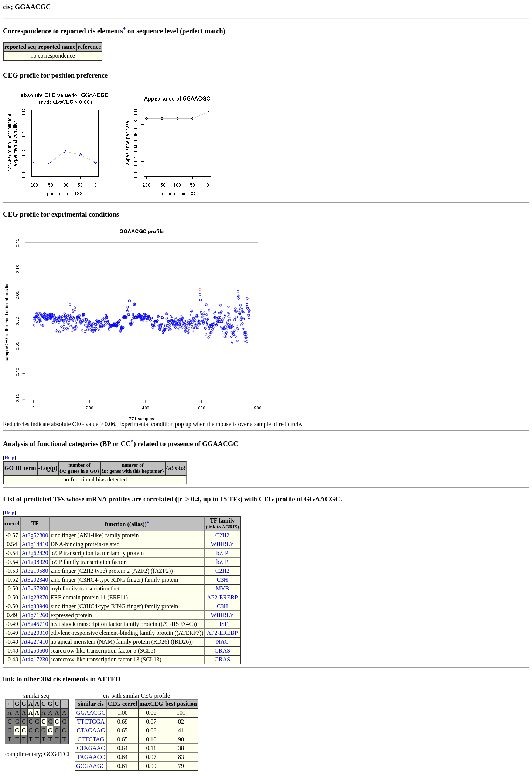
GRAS (223, 651)
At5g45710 (35, 624)
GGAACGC (91, 713)
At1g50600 (35, 651)
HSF (222, 624)
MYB (222, 588)
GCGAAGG (91, 766)
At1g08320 (35, 562)
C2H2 (222, 535)
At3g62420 (35, 553)
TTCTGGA (91, 721)
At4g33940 (35, 606)
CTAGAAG (91, 730)
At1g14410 (35, 544)
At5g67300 (35, 588)
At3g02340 (35, 580)
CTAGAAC (91, 748)
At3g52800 (35, 535)
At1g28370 (35, 597)
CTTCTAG (91, 739)
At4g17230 (35, 659)
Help (9, 458)
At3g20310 (35, 633)
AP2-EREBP (222, 597)
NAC (222, 642)
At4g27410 (35, 642)
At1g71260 (35, 615)
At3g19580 (35, 571)
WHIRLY (222, 544)
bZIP (222, 553)
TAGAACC (91, 757)
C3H (222, 580)
